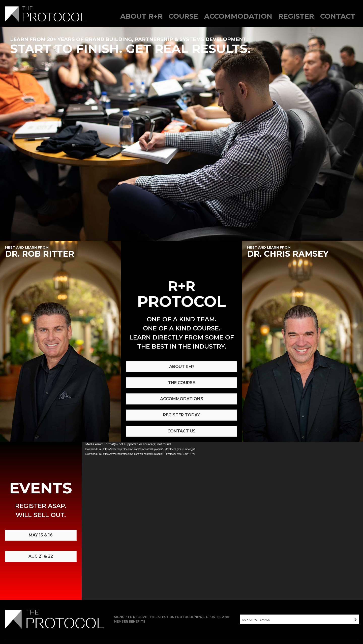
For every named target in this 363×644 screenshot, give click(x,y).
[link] (141, 18)
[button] (353, 619)
